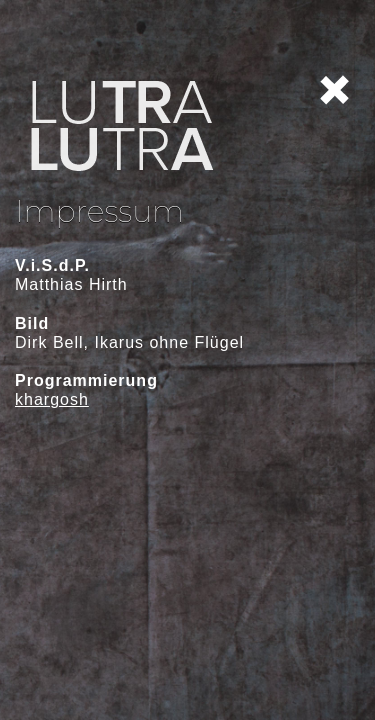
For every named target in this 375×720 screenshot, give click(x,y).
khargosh (52, 399)
